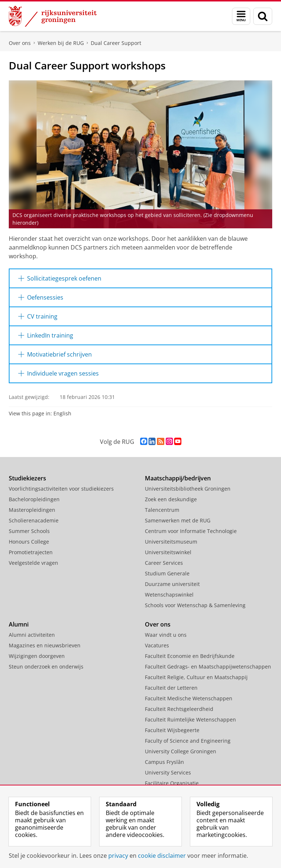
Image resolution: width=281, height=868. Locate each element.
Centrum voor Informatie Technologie (191, 531)
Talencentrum (162, 510)
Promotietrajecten (31, 552)
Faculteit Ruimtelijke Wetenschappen (190, 719)
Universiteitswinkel (168, 552)
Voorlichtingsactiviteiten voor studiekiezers (61, 489)
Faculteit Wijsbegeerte (172, 730)
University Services (168, 772)
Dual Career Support (116, 43)
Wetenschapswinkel (169, 595)
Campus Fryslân (164, 762)
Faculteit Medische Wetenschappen (189, 698)
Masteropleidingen (32, 510)
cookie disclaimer (162, 856)
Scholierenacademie (34, 520)
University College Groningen (181, 751)
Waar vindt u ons (166, 635)
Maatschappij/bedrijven (178, 478)
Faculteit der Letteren (171, 688)
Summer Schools (29, 531)
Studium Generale (167, 573)
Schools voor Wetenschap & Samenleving (195, 605)
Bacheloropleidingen (34, 499)
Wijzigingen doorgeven (37, 656)
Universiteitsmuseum (171, 542)
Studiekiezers (27, 478)
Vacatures (157, 645)
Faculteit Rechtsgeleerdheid (179, 709)
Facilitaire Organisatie (172, 783)
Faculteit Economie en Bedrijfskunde (190, 656)
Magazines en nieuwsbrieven (45, 645)
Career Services (164, 563)
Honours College (29, 542)
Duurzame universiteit (172, 584)
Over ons (20, 43)
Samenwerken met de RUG (178, 520)
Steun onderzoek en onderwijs (46, 667)
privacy (118, 856)
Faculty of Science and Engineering (188, 741)
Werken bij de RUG (61, 43)
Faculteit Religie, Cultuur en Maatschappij (196, 677)
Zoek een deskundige (171, 499)
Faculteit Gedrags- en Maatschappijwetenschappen (208, 667)
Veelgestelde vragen (33, 563)
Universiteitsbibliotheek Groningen (188, 489)
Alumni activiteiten (32, 635)
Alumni (19, 624)
